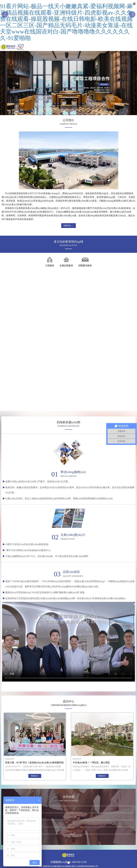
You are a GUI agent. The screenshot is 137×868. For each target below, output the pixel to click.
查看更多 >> (68, 226)
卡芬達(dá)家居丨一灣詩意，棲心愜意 (91, 763)
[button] (5, 14)
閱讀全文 (35, 776)
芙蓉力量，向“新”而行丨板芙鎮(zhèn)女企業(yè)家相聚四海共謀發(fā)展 (34, 763)
